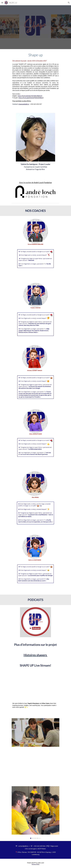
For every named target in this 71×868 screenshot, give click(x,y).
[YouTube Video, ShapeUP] (35, 765)
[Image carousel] (35, 812)
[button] (2, 3)
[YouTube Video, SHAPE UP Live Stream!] (35, 684)
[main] (35, 55)
